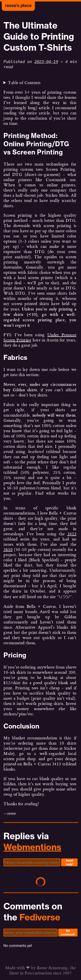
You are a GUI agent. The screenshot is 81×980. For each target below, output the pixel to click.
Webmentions (32, 847)
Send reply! (69, 862)
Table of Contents (24, 83)
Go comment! (68, 933)
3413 (72, 534)
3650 (8, 550)
